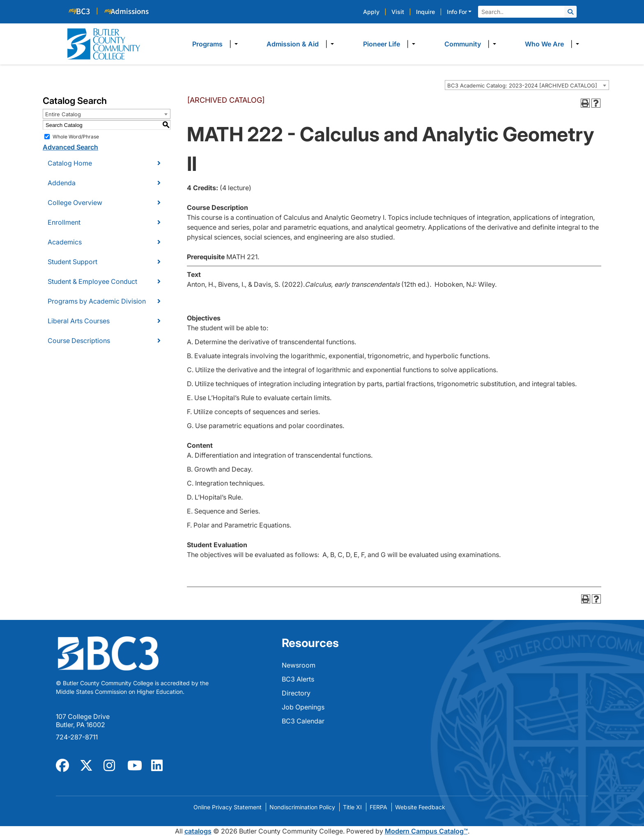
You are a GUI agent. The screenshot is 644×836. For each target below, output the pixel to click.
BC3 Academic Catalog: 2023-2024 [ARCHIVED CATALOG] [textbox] (522, 85)
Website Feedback (420, 807)
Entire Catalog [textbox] (63, 114)
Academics (65, 242)
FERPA (378, 807)
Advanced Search (70, 147)
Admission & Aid (293, 44)
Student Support (72, 262)
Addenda (62, 183)
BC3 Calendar (303, 721)
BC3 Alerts (298, 679)
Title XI (352, 807)
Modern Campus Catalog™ (426, 831)
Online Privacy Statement (228, 807)
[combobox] (527, 85)
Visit (398, 12)
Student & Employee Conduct (92, 281)
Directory (296, 693)
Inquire (425, 12)
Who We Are (544, 44)
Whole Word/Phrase (76, 137)
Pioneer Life (382, 44)
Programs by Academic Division (97, 301)
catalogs (198, 831)
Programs (207, 44)
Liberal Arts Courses (79, 321)
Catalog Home (70, 163)
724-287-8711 (77, 737)
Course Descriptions (79, 341)
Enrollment (64, 222)
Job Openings (303, 707)
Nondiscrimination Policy (302, 807)
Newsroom (299, 665)
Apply (371, 12)
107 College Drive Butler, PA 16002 (83, 721)
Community (463, 44)
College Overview (75, 203)
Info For (457, 12)
